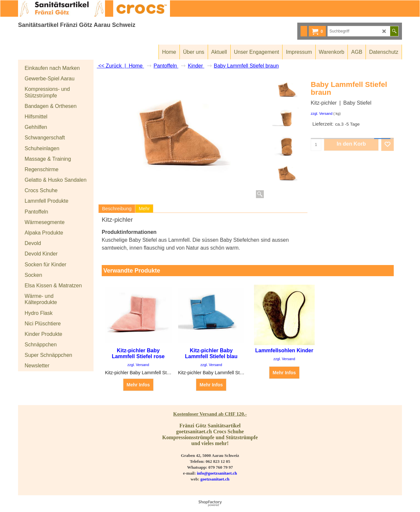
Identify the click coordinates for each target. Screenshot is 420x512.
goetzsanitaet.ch (215, 479)
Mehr (144, 209)
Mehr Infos (138, 385)
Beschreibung (117, 209)
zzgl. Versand (322, 113)
